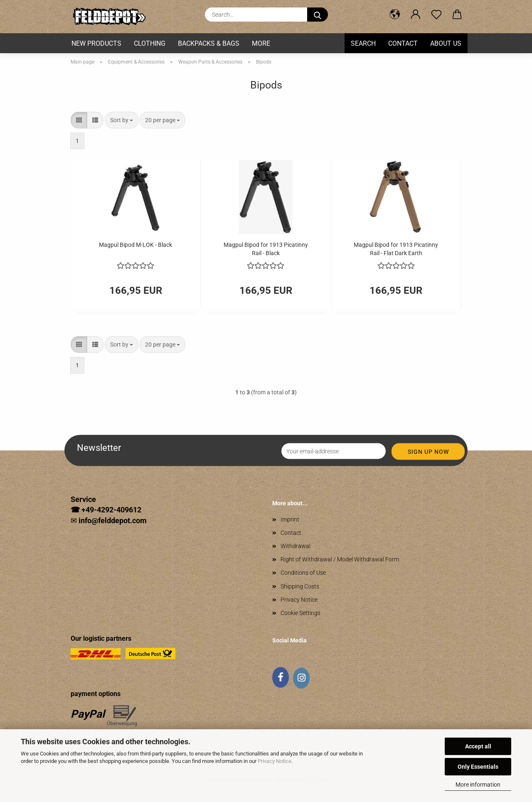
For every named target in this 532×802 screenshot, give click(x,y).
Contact (403, 43)
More (261, 43)
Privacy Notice (275, 761)
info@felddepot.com (113, 520)
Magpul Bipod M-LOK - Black (135, 245)
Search (363, 43)
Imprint (290, 519)
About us (446, 43)
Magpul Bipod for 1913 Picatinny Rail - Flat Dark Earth (396, 248)
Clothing (150, 43)
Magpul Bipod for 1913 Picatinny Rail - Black (266, 248)
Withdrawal (296, 546)
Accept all (478, 746)
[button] (395, 15)
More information (478, 785)
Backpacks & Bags (209, 43)
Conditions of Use (303, 573)
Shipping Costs (300, 586)
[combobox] (122, 120)
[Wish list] (436, 15)
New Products (96, 43)
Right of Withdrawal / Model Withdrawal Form (340, 559)
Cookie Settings (300, 613)
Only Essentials (478, 767)
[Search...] (318, 15)
